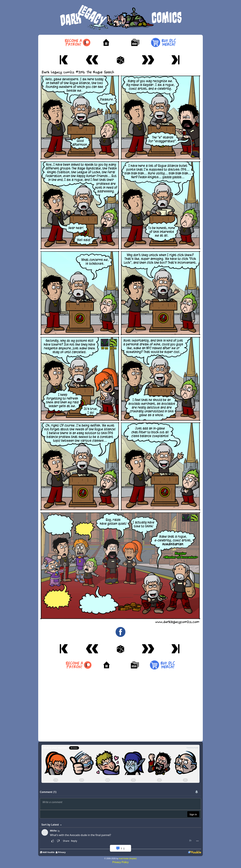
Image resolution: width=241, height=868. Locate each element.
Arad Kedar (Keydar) (128, 859)
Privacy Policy (120, 862)
